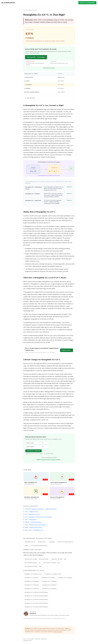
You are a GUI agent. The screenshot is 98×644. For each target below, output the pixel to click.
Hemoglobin (52, 542)
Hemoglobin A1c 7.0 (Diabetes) (49, 581)
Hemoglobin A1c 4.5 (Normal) (31, 578)
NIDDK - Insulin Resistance (33, 522)
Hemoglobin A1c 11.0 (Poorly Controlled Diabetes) (36, 596)
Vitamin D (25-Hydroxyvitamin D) (65, 542)
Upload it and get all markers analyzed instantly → (49, 460)
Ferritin (26, 545)
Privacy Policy (37, 639)
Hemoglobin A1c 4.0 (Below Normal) (53, 574)
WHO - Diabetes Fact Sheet (33, 528)
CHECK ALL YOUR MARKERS (87, 3)
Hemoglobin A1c (30, 10)
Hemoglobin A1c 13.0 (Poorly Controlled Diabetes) (36, 603)
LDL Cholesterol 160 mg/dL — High (52, 563)
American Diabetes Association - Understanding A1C (41, 509)
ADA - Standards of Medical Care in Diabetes (39, 517)
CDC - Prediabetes (31, 520)
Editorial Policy (44, 639)
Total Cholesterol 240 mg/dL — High (33, 566)
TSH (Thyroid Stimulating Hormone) (39, 545)
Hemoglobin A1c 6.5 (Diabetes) (32, 581)
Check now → (70, 187)
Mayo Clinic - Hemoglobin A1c (34, 530)
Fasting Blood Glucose (30, 542)
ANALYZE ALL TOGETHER (34, 451)
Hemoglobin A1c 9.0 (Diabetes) (49, 589)
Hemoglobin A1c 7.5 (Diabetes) (32, 585)
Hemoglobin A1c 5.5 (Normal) (65, 578)
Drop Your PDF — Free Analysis (36, 57)
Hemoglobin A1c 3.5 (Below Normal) (33, 574)
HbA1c (46, 188)
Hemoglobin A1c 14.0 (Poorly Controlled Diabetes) (36, 607)
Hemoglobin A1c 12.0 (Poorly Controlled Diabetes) (36, 599)
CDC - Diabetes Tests (32, 512)
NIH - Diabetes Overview (32, 514)
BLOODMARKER (8, 3)
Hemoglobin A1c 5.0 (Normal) (48, 578)
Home (25, 10)
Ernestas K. (33, 613)
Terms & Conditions (58, 632)
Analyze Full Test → (67, 350)
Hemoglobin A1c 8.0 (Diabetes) (49, 585)
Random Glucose (42, 542)
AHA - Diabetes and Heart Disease (35, 525)
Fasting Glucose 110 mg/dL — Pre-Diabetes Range (36, 559)
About (25, 639)
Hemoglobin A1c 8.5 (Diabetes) (32, 589)
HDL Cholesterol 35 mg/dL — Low (32, 563)
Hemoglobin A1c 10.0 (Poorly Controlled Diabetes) (36, 592)
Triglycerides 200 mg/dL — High (59, 559)
